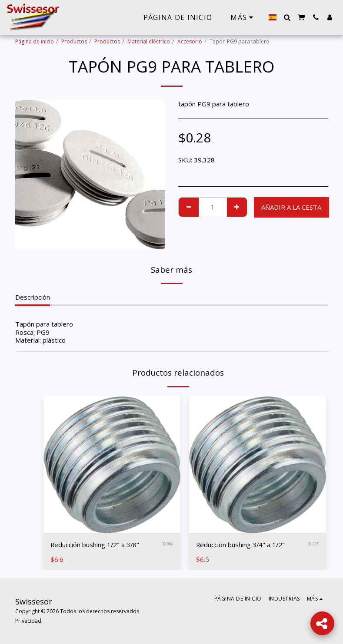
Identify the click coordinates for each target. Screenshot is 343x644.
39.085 (313, 544)
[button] (287, 17)
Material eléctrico (149, 41)
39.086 (168, 544)
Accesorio (190, 41)
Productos (74, 41)
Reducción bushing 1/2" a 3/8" (95, 545)
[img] (112, 464)
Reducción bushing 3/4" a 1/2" (241, 545)
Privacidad (28, 621)
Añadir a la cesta (291, 207)
